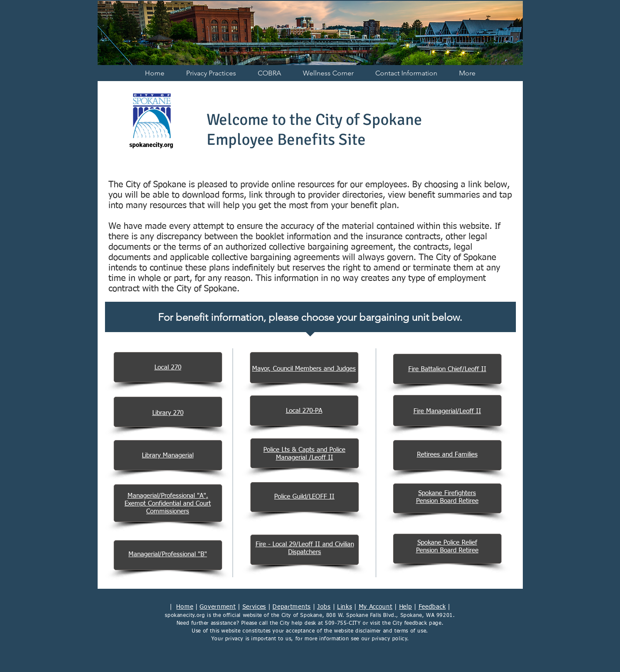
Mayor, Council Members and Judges (304, 369)
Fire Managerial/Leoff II (447, 411)
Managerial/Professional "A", (168, 496)
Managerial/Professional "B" (168, 554)
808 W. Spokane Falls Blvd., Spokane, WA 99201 (390, 616)
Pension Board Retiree (447, 501)
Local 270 (168, 367)
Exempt (136, 504)
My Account (376, 607)
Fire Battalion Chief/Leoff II (447, 369)
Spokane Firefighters (447, 493)
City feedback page (417, 623)
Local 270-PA (304, 411)
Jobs (324, 607)
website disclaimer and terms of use (380, 631)
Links (345, 607)
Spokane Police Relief (447, 543)
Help (406, 607)
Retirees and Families (447, 455)
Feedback (432, 607)
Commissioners (168, 511)
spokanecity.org (185, 616)
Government (218, 607)
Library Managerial (168, 455)
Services (254, 607)
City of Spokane (302, 616)
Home (185, 607)
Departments (292, 607)
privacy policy (389, 639)
